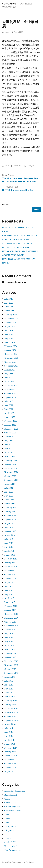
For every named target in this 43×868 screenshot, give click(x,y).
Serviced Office (11, 842)
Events (29, 166)
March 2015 (10, 697)
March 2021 (10, 456)
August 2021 (10, 437)
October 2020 (10, 476)
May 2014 (9, 736)
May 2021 (9, 449)
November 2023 (11, 358)
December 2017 (11, 567)
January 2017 (10, 610)
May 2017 (9, 594)
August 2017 (10, 582)
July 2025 (9, 299)
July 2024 (9, 330)
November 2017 (11, 571)
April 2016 (9, 645)
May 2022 (9, 409)
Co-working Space (12, 807)
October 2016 (10, 622)
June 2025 (9, 303)
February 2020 (11, 508)
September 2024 (11, 323)
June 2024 (9, 334)
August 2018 (10, 535)
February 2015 (11, 701)
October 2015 (10, 669)
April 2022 (9, 413)
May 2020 (9, 496)
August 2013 (10, 771)
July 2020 (9, 488)
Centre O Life (10, 803)
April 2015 (9, 693)
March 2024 (10, 342)
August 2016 (10, 630)
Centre (7, 799)
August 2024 (10, 326)
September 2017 (11, 578)
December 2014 (11, 708)
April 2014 (9, 740)
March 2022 (10, 417)
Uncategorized (11, 846)
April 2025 (9, 307)
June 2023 (9, 378)
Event (7, 815)
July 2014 (9, 728)
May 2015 (9, 689)
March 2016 (10, 649)
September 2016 (11, 626)
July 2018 (9, 539)
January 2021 (10, 464)
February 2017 (11, 606)
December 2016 (11, 614)
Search (5, 205)
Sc (33, 166)
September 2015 (11, 673)
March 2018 (10, 555)
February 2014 (11, 748)
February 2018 (11, 559)
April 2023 (9, 382)
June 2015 (9, 685)
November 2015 (11, 665)
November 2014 (11, 712)
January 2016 (10, 657)
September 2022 (11, 397)
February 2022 (11, 421)
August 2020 (10, 484)
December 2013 (11, 756)
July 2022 (9, 401)
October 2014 (10, 716)
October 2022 (10, 393)
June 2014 (9, 732)
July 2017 (9, 586)
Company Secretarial (13, 811)
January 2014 (10, 752)
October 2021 (10, 433)
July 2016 (9, 634)
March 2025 (10, 311)
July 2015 (9, 681)
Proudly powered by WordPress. (23, 862)
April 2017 (9, 598)
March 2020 (10, 504)
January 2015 (10, 704)
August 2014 (10, 724)
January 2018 (10, 563)
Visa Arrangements (13, 850)
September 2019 (11, 519)
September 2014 (11, 720)
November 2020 (11, 472)
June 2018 (9, 543)
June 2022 (9, 405)
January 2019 (10, 531)
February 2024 (11, 346)
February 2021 (11, 460)
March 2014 (10, 744)
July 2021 (9, 441)
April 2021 (9, 452)
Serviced (8, 838)
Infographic (9, 830)
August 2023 (10, 370)
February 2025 (11, 315)
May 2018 (9, 547)
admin (7, 32)
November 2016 (11, 618)
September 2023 (11, 366)
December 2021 (11, 429)
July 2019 (9, 527)
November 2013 (11, 760)
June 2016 (9, 638)
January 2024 (10, 350)
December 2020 (11, 468)
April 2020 (9, 500)
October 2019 (10, 516)
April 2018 (9, 551)
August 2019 (10, 523)
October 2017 (10, 575)
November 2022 (11, 389)
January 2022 (10, 425)
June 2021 (9, 445)
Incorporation (10, 826)
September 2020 (11, 480)
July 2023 (9, 374)
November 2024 (11, 319)
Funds (7, 822)
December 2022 (11, 386)
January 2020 (10, 512)
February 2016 (11, 653)
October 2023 (10, 362)
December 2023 (11, 354)
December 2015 (11, 661)
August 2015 (10, 677)
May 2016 (9, 642)
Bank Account (11, 795)
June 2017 (9, 590)
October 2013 (10, 764)
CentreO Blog (9, 4)
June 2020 (9, 492)
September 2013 (11, 768)
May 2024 (9, 338)
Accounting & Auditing (15, 791)
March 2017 (10, 602)
